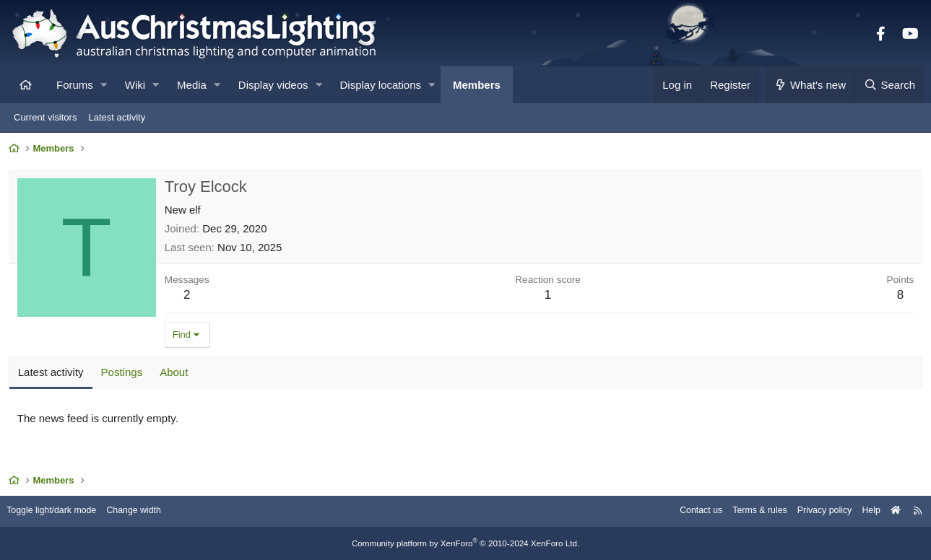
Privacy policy (814, 511)
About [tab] (176, 374)
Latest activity (117, 117)
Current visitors (45, 117)
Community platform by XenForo (466, 543)
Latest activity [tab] (53, 374)
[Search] (889, 85)
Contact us (684, 511)
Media (192, 85)
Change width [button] (147, 511)
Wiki (135, 85)
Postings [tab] (124, 374)
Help (863, 511)
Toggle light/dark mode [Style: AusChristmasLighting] (61, 511)
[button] (104, 85)
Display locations (381, 85)
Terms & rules (746, 511)
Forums (75, 85)
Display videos (273, 85)
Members (477, 85)
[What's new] (810, 85)
